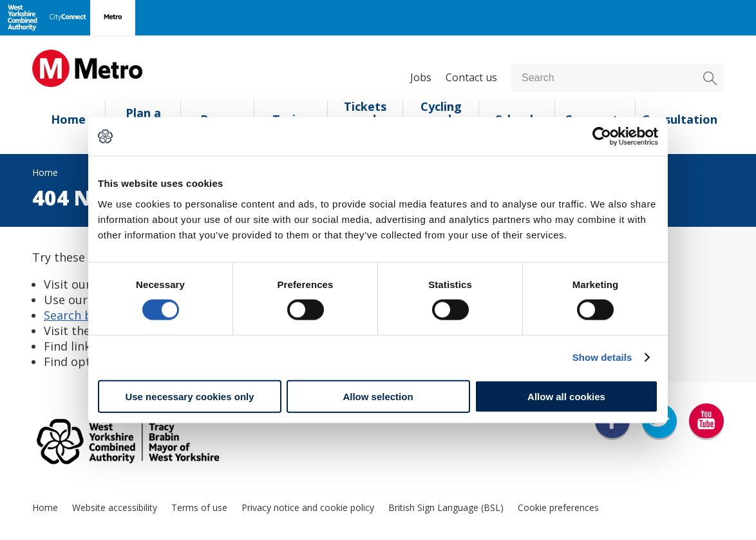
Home (68, 119)
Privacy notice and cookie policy (308, 507)
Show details (602, 357)
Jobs (421, 77)
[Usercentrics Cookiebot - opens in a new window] (602, 137)
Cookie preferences (558, 507)
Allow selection (378, 396)
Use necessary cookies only (189, 396)
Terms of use (199, 507)
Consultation (680, 119)
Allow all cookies (566, 396)
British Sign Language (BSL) (446, 507)
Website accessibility (115, 507)
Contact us (471, 77)
